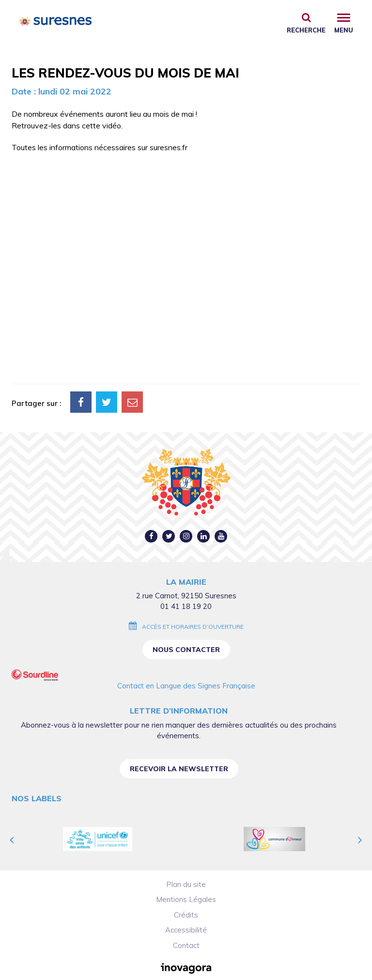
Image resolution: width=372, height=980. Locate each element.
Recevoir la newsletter (179, 769)
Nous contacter (186, 650)
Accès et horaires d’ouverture (193, 627)
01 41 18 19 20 (186, 606)
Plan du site (186, 884)
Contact (186, 945)
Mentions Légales (186, 899)
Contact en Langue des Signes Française (186, 686)
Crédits (186, 915)
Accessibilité (186, 930)
